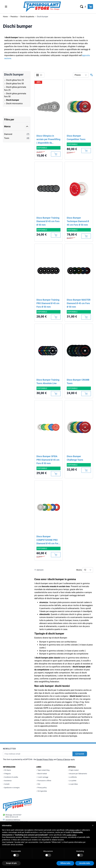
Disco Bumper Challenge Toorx (75, 458)
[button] (93, 825)
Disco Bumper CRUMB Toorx (78, 382)
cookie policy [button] (71, 835)
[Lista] (41, 75)
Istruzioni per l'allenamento (77, 774)
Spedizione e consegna (11, 788)
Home (5, 17)
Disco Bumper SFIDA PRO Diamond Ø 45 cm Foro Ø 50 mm (48, 460)
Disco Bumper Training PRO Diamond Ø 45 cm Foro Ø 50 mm (48, 303)
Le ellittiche (72, 777)
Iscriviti (80, 754)
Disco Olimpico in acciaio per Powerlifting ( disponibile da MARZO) (48, 140)
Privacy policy (41, 788)
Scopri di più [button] (11, 863)
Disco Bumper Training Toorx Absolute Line (48, 382)
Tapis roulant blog (43, 770)
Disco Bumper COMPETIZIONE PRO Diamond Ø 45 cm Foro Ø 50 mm (48, 540)
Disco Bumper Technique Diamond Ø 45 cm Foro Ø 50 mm (78, 221)
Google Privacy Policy (45, 759)
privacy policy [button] (75, 830)
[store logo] (42, 7)
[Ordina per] (81, 75)
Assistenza (7, 781)
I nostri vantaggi (42, 777)
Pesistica (14, 17)
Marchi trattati (42, 774)
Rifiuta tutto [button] (65, 863)
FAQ (38, 784)
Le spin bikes (73, 784)
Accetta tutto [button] (85, 863)
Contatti (6, 784)
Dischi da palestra (27, 17)
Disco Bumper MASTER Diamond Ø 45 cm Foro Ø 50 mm (79, 303)
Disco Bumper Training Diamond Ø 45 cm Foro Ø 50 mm (48, 221)
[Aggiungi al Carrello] (56, 154)
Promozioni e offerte (44, 781)
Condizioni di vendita (10, 777)
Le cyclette (72, 781)
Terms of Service (64, 759)
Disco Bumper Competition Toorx (76, 138)
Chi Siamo (7, 770)
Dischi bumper (43, 17)
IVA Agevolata (42, 791)
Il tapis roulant (73, 770)
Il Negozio (7, 774)
